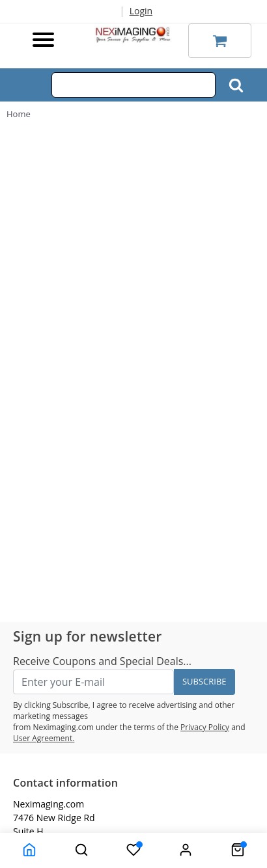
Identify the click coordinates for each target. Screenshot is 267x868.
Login (141, 11)
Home (19, 114)
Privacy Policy (205, 727)
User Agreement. (44, 738)
